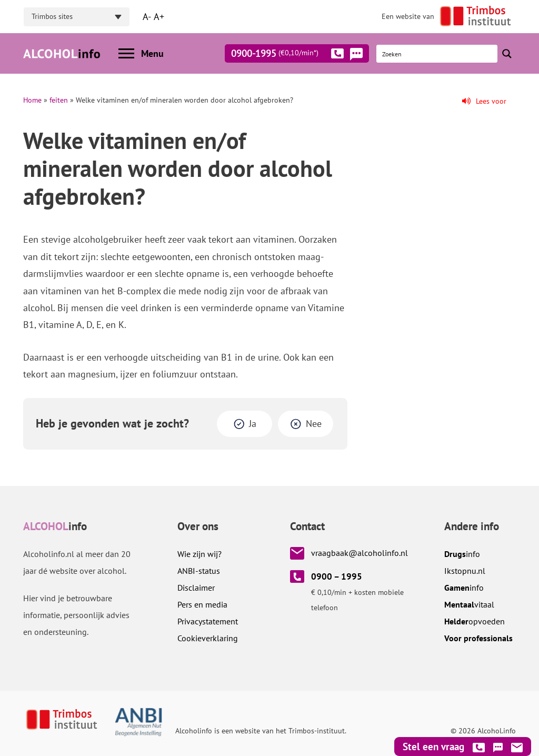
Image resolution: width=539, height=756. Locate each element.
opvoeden (475, 621)
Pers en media (202, 604)
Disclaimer (196, 588)
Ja (253, 424)
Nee (314, 424)
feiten (59, 100)
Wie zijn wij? (199, 554)
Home (32, 100)
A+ (159, 17)
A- (147, 17)
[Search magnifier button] (507, 54)
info (462, 554)
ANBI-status (199, 571)
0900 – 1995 (337, 576)
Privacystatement (208, 621)
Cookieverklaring (208, 638)
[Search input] (437, 54)
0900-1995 (287, 55)
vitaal (469, 604)
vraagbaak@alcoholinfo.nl (360, 553)
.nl (465, 571)
